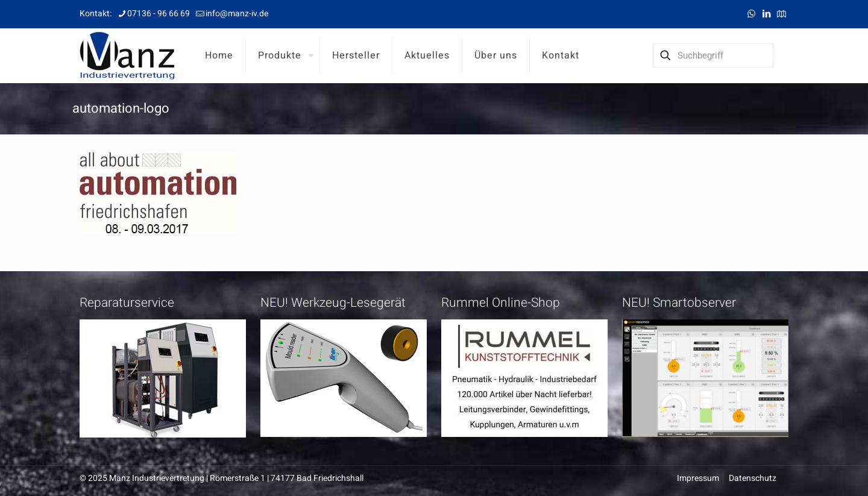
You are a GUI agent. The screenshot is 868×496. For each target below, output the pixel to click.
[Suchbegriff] (713, 55)
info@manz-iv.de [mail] (237, 14)
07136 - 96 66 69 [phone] (159, 14)
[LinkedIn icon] (766, 14)
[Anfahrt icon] (782, 14)
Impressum (698, 478)
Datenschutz (753, 478)
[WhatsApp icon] (751, 14)
